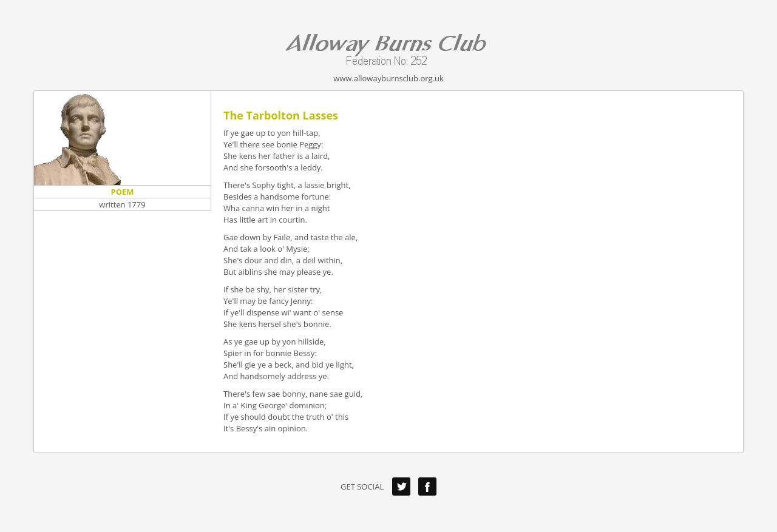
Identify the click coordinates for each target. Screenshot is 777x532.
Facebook (427, 487)
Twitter (401, 487)
